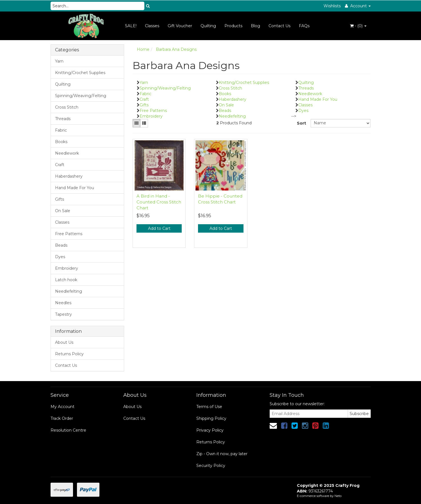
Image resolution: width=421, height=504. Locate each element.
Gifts (60, 199)
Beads (61, 245)
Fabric (61, 130)
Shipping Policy (211, 418)
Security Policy (211, 466)
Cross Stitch (67, 107)
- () (358, 26)
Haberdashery (69, 176)
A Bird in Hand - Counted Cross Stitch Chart (159, 202)
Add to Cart (159, 228)
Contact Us (279, 26)
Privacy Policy (210, 430)
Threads (63, 119)
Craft (60, 165)
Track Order (62, 418)
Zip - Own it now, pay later (222, 454)
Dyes (60, 257)
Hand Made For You (75, 188)
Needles (63, 303)
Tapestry (63, 314)
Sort (301, 123)
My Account (62, 407)
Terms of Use (209, 407)
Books (61, 142)
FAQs (304, 26)
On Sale (63, 211)
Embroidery (67, 268)
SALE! (131, 26)
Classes (152, 26)
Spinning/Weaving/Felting (81, 96)
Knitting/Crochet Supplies (80, 73)
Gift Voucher (180, 26)
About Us (64, 342)
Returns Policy (69, 354)
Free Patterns (69, 234)
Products (233, 26)
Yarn (59, 61)
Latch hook (66, 280)
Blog (255, 26)
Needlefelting (69, 291)
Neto (338, 496)
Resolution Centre (68, 430)
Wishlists (332, 6)
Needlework (67, 153)
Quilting (208, 26)
